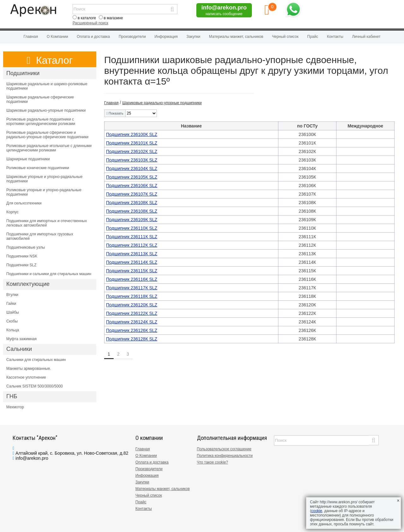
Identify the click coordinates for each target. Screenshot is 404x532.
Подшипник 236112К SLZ (132, 245)
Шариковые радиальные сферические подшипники (40, 99)
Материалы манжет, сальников (236, 37)
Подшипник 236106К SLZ (132, 186)
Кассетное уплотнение (26, 377)
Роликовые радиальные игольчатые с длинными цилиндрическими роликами (49, 148)
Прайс (313, 37)
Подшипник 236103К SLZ (132, 160)
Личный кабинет (366, 37)
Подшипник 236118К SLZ (132, 296)
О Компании (57, 37)
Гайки (11, 304)
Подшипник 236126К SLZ (132, 330)
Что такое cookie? (213, 462)
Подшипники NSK (22, 256)
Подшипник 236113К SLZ (132, 254)
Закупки (193, 37)
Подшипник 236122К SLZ (132, 313)
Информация (166, 37)
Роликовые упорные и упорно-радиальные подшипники (44, 192)
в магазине (113, 18)
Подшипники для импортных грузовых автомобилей (40, 236)
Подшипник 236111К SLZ (132, 237)
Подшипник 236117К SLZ (132, 288)
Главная (31, 37)
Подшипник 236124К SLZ (132, 322)
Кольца (13, 330)
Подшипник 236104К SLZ (132, 168)
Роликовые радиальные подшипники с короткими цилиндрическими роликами (41, 121)
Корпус (12, 212)
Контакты (335, 37)
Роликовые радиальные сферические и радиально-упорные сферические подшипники (47, 135)
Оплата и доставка (93, 37)
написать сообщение (224, 14)
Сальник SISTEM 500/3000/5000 (35, 386)
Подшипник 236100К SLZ (132, 134)
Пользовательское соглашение (224, 449)
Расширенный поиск (90, 23)
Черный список (285, 37)
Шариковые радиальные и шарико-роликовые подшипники (47, 86)
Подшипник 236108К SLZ (132, 203)
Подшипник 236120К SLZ (132, 305)
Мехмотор (15, 407)
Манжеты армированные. (29, 369)
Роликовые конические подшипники (38, 168)
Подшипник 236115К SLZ (132, 271)
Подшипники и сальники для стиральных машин (49, 274)
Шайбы (13, 312)
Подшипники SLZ (21, 265)
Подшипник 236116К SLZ (132, 279)
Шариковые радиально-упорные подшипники (46, 110)
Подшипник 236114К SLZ (132, 262)
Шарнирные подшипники (28, 159)
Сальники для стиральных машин (36, 360)
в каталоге (87, 18)
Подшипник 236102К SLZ (132, 151)
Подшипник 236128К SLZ (132, 339)
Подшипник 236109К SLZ (132, 220)
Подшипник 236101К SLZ (132, 143)
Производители (132, 37)
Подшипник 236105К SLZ (132, 177)
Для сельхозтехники (24, 203)
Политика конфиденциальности (225, 456)
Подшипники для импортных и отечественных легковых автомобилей (47, 223)
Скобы (12, 321)
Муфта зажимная (21, 339)
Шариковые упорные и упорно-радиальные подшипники (44, 179)
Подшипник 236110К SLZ (132, 228)
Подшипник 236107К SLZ (132, 194)
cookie (317, 511)
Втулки (12, 295)
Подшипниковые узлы (26, 247)
